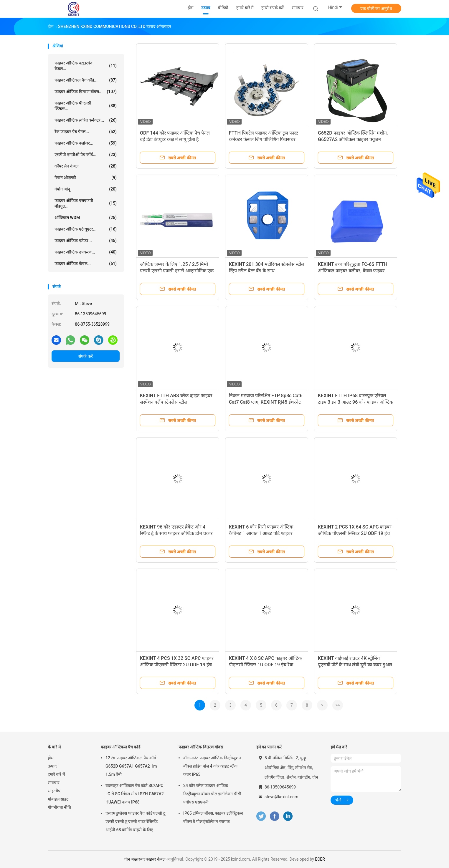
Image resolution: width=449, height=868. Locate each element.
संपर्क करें (85, 356)
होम (51, 758)
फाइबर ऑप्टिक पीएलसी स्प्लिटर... (86, 106)
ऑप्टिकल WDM (86, 218)
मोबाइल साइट (58, 799)
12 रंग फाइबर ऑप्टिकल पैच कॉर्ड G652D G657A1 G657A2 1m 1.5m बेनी (131, 766)
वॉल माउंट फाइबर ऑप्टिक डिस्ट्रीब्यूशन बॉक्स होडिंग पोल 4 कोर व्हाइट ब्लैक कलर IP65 (212, 766)
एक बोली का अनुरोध (376, 9)
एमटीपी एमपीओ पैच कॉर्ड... (86, 155)
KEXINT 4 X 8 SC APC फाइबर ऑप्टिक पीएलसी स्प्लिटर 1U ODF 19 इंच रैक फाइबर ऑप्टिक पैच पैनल (265, 665)
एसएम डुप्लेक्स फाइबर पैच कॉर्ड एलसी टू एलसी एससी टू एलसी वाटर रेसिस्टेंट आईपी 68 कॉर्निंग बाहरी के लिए (135, 821)
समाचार (54, 783)
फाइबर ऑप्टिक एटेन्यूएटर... (86, 229)
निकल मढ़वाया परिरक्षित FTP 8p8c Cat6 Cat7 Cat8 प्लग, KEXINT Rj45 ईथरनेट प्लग (266, 402)
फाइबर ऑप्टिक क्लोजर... (86, 143)
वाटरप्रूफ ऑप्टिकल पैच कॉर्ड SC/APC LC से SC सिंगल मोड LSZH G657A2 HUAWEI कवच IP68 (135, 794)
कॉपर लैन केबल (86, 166)
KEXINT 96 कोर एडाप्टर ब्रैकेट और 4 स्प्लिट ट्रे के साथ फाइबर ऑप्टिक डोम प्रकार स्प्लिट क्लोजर (176, 533)
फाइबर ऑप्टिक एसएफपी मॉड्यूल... (86, 203)
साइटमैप (54, 791)
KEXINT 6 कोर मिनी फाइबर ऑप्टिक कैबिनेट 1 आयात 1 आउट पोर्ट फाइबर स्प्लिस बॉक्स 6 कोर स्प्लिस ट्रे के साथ (261, 533)
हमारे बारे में (56, 774)
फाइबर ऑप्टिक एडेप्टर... (86, 241)
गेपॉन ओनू (86, 189)
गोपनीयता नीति (59, 807)
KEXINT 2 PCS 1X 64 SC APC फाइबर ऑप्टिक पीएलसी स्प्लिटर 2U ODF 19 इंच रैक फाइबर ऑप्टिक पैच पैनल (355, 533)
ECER (320, 859)
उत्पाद (52, 766)
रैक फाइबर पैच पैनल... (86, 132)
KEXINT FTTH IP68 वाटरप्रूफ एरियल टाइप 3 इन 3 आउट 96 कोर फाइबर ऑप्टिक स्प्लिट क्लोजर (355, 402)
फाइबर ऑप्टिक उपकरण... (86, 252)
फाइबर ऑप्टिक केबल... (86, 264)
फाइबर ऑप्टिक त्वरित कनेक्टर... (86, 120)
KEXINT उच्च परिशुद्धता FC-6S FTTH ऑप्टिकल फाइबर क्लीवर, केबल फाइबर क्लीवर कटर (353, 271)
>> (338, 705)
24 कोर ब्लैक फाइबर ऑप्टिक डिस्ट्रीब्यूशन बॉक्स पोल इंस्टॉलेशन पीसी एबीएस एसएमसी (212, 794)
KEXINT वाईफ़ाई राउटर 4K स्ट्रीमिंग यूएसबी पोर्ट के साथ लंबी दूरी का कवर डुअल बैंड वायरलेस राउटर (355, 665)
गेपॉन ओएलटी (86, 178)
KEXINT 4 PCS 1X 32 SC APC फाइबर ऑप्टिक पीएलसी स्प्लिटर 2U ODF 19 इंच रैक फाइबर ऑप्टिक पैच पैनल (177, 665)
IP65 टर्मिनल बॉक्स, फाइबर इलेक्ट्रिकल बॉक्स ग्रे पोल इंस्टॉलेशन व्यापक (213, 817)
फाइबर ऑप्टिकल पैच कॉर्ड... (86, 80)
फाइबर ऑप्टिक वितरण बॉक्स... (86, 92)
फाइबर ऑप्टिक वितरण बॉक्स (201, 747)
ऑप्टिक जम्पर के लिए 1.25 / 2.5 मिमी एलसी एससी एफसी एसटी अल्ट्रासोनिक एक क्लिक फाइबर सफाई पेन (177, 271)
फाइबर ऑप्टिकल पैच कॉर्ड (120, 747)
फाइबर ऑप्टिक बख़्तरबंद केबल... (86, 66)
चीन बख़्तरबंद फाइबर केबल (145, 859)
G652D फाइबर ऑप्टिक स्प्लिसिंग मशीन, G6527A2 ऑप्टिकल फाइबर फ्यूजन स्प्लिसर (353, 139)
